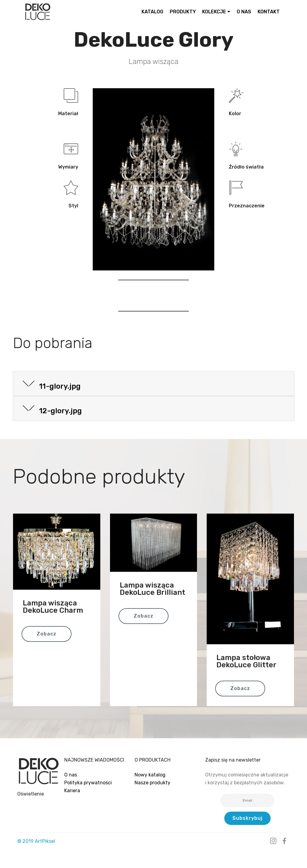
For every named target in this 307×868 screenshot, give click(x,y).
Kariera (72, 791)
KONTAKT (269, 12)
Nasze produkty (152, 783)
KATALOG (152, 12)
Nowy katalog (150, 775)
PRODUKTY (183, 12)
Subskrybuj (247, 818)
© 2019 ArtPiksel (36, 841)
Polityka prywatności (88, 783)
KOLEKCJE (214, 12)
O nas (71, 775)
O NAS (244, 12)
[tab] (154, 384)
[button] (154, 384)
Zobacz (47, 634)
